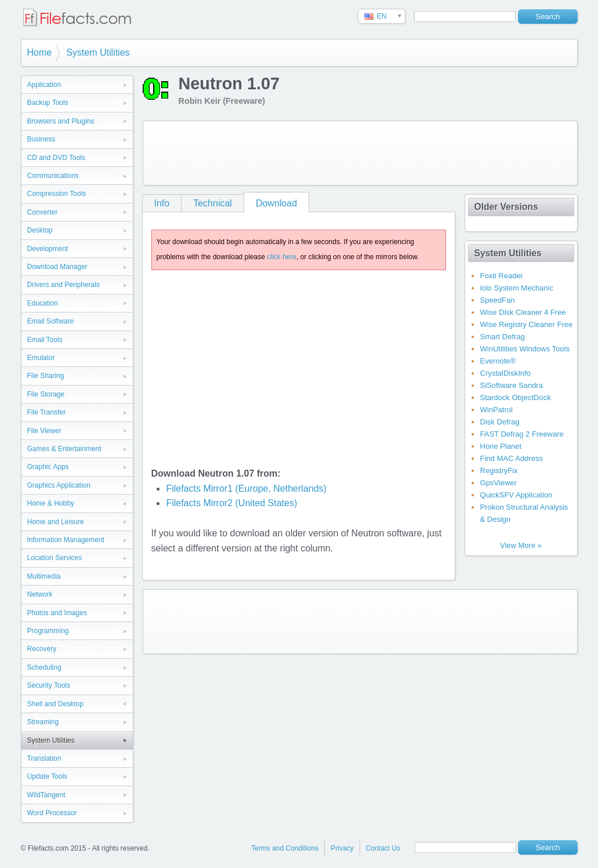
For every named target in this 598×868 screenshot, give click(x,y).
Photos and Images (57, 613)
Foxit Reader (502, 276)
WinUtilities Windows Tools (525, 349)
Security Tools (49, 685)
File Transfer (47, 412)
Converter (43, 212)
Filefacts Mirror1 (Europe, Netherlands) (246, 489)
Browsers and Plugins (61, 121)
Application (44, 85)
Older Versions (506, 207)
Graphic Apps (48, 467)
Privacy (342, 848)
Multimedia (44, 576)
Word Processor (52, 813)
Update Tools (48, 776)
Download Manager (57, 267)
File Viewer (44, 431)
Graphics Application (59, 485)
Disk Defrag (500, 422)
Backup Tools (48, 103)
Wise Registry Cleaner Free (527, 324)
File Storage (46, 394)
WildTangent (46, 795)
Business (41, 139)
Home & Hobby (51, 503)
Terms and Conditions (285, 848)
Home (40, 52)
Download (276, 203)
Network (40, 594)
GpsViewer (499, 483)
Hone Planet (501, 446)
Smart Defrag (503, 337)
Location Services (55, 558)
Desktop (40, 230)
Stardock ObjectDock (516, 397)
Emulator (41, 358)
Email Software (51, 321)
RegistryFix (499, 471)
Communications (53, 176)
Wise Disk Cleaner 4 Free (523, 312)
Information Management (66, 540)
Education (43, 303)
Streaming (43, 722)
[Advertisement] (360, 153)
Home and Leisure (56, 522)
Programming (48, 631)
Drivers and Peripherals (64, 285)
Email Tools (45, 340)
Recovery (42, 649)
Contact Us (383, 848)
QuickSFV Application (517, 495)
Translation (44, 758)
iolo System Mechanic (517, 288)
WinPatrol (496, 410)
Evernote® (498, 361)
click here (282, 257)
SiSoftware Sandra (512, 385)
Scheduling (44, 667)
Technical (213, 203)
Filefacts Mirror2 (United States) (231, 503)
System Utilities (98, 52)
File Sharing (46, 376)
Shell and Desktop (55, 704)
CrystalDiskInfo (505, 373)
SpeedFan (498, 300)
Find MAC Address (512, 458)
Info (162, 203)
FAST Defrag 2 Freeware (522, 434)
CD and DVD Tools (57, 158)
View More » (521, 545)
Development (48, 249)
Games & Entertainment (64, 449)
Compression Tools (57, 194)
